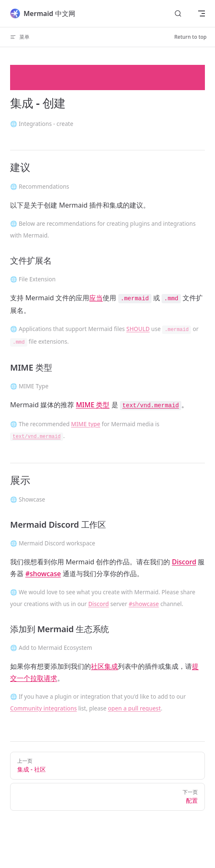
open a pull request (135, 708)
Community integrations (44, 708)
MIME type (86, 424)
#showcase (43, 574)
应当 (96, 298)
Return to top (190, 37)
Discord (184, 562)
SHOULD (138, 329)
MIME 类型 (93, 405)
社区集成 (104, 666)
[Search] (178, 14)
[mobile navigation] (202, 13)
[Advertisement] (107, 77)
